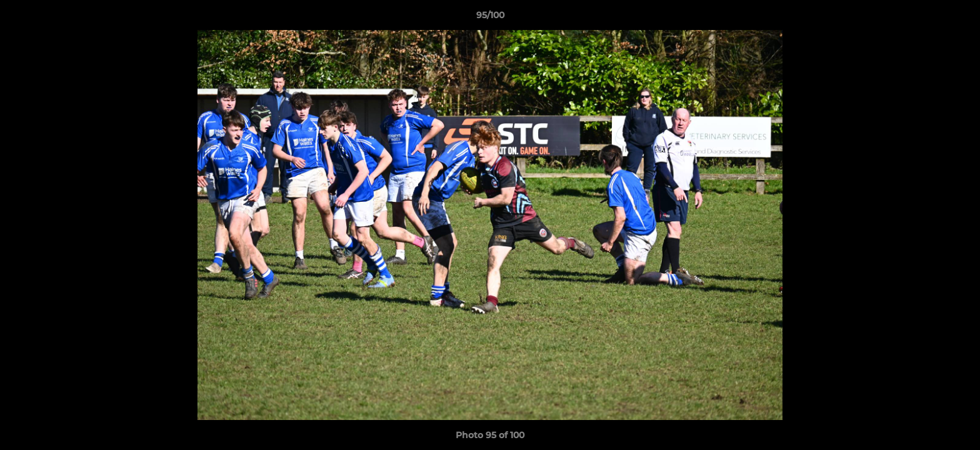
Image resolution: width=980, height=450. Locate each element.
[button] (957, 18)
